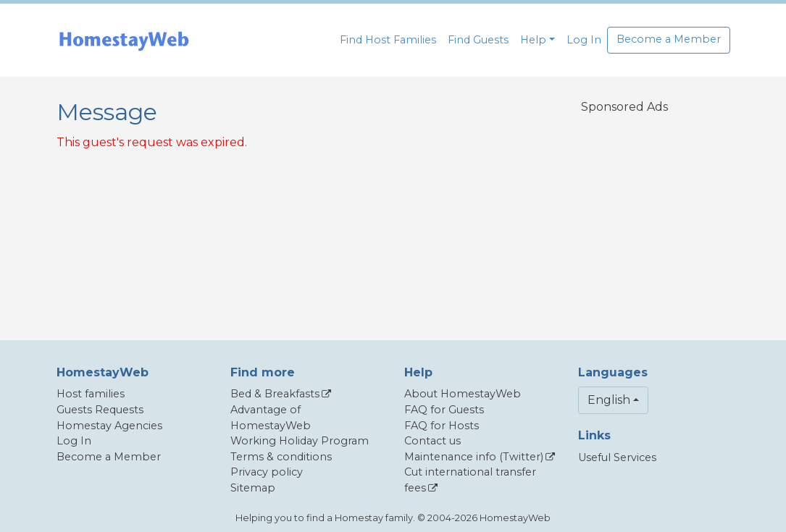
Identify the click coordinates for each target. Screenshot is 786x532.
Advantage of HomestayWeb (271, 418)
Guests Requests (100, 410)
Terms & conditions (281, 457)
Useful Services (617, 457)
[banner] (124, 40)
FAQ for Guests (444, 410)
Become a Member (669, 39)
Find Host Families (388, 40)
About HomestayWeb (463, 394)
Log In (584, 40)
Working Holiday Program (300, 441)
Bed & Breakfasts (275, 394)
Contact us (432, 441)
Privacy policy (267, 472)
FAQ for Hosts (442, 426)
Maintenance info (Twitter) (474, 457)
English (609, 400)
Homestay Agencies (109, 426)
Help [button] (533, 40)
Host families (91, 394)
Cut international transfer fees (470, 480)
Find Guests (478, 40)
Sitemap (253, 488)
